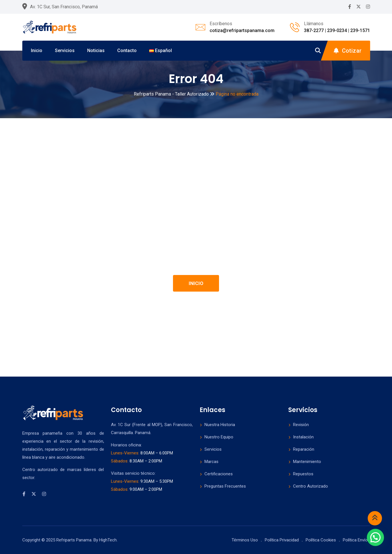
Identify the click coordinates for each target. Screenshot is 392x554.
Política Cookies (321, 540)
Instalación (303, 437)
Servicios (65, 51)
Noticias (96, 51)
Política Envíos (356, 540)
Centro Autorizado (311, 486)
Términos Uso (245, 540)
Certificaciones (219, 474)
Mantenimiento (307, 462)
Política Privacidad (282, 540)
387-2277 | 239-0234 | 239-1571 (337, 30)
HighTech (108, 540)
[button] (375, 537)
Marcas (211, 462)
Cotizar (348, 51)
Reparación (304, 449)
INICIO (196, 283)
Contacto (127, 51)
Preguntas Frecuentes (225, 486)
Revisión (301, 425)
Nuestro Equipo (219, 437)
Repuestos (303, 474)
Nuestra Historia (220, 425)
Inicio (37, 51)
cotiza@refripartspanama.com (242, 30)
